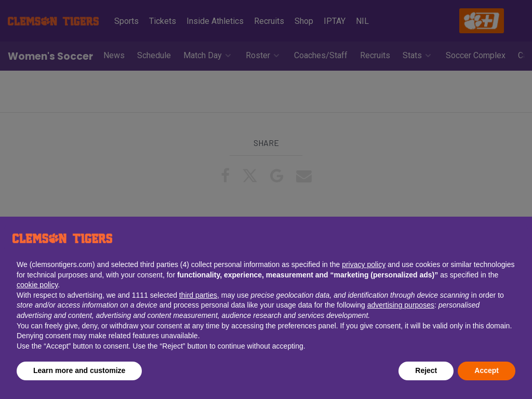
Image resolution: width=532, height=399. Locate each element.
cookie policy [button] (37, 285)
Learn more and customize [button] (79, 370)
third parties (198, 295)
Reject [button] (426, 370)
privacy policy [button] (364, 264)
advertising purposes (401, 305)
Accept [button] (487, 370)
